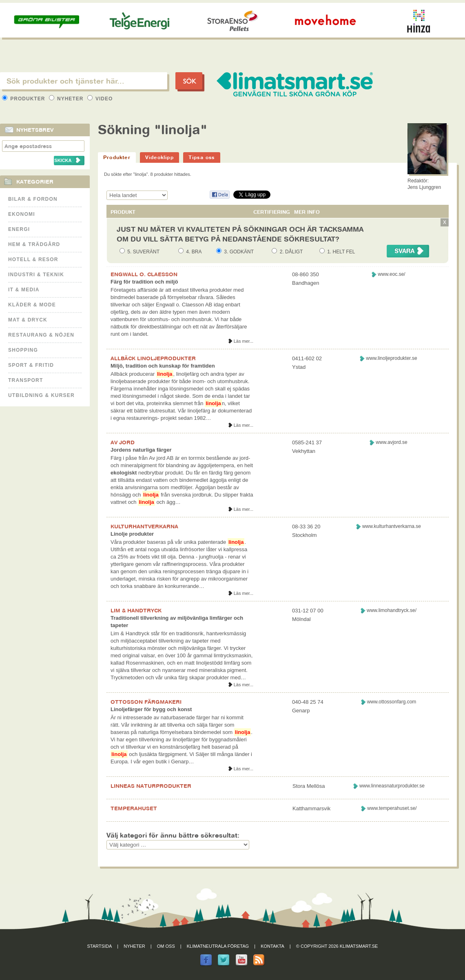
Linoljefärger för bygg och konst (151, 709)
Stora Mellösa (309, 786)
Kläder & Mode (32, 305)
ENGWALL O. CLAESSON (144, 274)
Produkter (24, 99)
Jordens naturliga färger (141, 450)
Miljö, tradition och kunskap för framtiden (163, 366)
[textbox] (84, 81)
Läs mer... (244, 341)
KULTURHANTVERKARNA (144, 526)
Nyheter (67, 99)
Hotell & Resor (33, 259)
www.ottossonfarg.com (392, 702)
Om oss (166, 946)
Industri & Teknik (36, 275)
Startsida (100, 946)
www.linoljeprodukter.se (391, 358)
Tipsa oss (202, 157)
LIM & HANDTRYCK (136, 610)
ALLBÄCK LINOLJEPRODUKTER (153, 358)
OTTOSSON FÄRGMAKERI (146, 702)
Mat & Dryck (28, 320)
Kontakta (272, 946)
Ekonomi (22, 214)
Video (100, 99)
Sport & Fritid (31, 365)
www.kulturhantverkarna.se (392, 526)
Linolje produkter (132, 534)
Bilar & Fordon (33, 199)
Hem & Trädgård (34, 244)
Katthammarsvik (311, 808)
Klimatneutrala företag (218, 946)
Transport (25, 380)
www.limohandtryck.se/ (392, 610)
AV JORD (123, 442)
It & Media (24, 290)
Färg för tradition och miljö (144, 282)
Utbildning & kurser (41, 395)
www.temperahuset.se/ (392, 808)
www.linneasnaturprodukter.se (392, 786)
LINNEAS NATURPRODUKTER (151, 786)
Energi (19, 229)
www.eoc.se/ (391, 274)
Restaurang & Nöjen (41, 335)
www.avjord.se (391, 442)
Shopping (23, 350)
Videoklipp (159, 157)
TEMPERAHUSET (134, 808)
